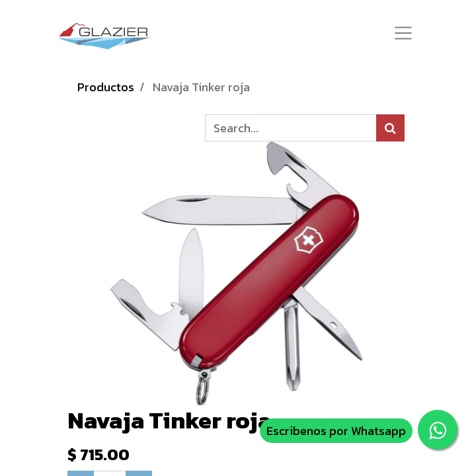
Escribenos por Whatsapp (336, 431)
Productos (106, 87)
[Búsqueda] (390, 128)
